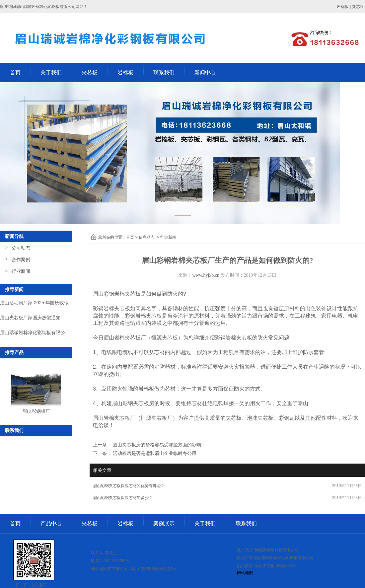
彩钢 (128, 403)
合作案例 (21, 259)
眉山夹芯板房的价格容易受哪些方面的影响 (156, 445)
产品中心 (51, 523)
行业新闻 (21, 271)
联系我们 (164, 73)
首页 (15, 73)
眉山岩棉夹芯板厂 (125, 338)
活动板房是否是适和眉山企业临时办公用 (154, 453)
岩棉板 (125, 73)
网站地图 (245, 573)
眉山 (117, 403)
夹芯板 (90, 73)
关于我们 (51, 73)
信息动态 (147, 237)
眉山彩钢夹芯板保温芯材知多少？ (123, 498)
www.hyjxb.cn (206, 275)
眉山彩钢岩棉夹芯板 (117, 294)
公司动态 (21, 248)
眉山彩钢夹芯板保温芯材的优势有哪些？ (129, 486)
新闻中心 (205, 73)
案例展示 (164, 523)
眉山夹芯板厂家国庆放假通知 (30, 318)
